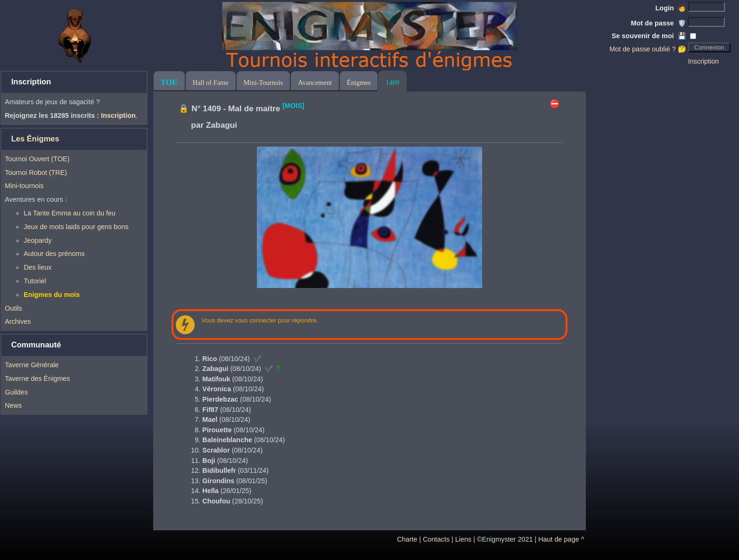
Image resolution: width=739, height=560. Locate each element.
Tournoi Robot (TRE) (36, 173)
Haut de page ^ (561, 539)
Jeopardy (37, 240)
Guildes (16, 392)
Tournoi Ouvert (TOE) (37, 159)
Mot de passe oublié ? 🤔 (648, 49)
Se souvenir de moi (649, 36)
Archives (18, 321)
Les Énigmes (35, 139)
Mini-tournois (24, 186)
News (13, 405)
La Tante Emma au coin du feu (70, 213)
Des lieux (37, 267)
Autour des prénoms (54, 254)
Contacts (436, 539)
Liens (463, 539)
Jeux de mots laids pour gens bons (76, 227)
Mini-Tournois (263, 82)
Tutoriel (35, 281)
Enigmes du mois (52, 295)
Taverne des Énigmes (37, 379)
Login (671, 8)
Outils (13, 308)
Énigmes (359, 82)
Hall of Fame (211, 82)
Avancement (315, 82)
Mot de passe (659, 23)
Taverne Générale (32, 365)
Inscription (704, 61)
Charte (407, 539)
